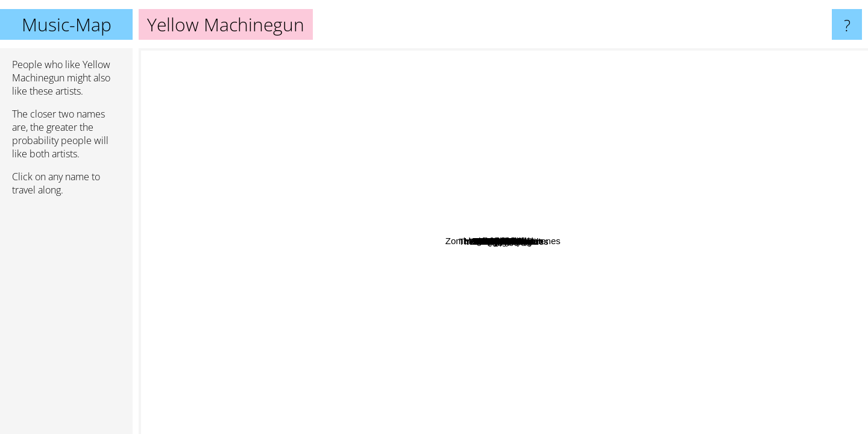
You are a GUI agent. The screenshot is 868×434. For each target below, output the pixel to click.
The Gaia (514, 232)
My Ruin (548, 304)
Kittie (493, 335)
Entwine (241, 56)
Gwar (267, 90)
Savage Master (442, 325)
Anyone (472, 223)
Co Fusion (606, 310)
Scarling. (567, 322)
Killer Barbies (813, 255)
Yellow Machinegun (504, 241)
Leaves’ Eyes (316, 213)
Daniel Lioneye (733, 56)
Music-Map (67, 24)
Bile (343, 176)
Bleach (510, 163)
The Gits (449, 86)
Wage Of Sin (663, 139)
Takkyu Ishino (654, 310)
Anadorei (523, 293)
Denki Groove (427, 265)
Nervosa (458, 191)
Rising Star (586, 353)
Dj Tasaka (551, 359)
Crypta (564, 199)
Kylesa (769, 412)
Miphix (308, 301)
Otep (608, 194)
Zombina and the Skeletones (585, 152)
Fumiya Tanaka (570, 334)
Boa (152, 331)
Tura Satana (536, 274)
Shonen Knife (728, 201)
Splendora (234, 238)
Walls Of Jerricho (614, 129)
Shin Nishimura (383, 220)
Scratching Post (432, 284)
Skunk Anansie (378, 426)
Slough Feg (315, 143)
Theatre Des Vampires (621, 332)
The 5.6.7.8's (506, 319)
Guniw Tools (679, 167)
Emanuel (234, 196)
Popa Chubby (587, 56)
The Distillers (413, 82)
